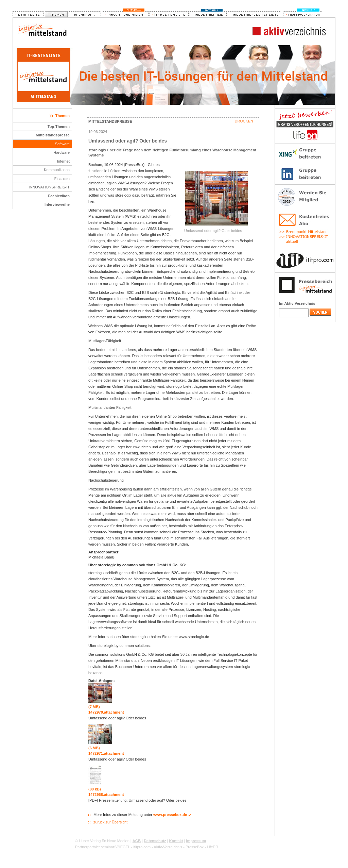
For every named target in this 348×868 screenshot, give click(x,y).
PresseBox (195, 847)
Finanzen (62, 179)
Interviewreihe (57, 204)
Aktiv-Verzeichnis (168, 847)
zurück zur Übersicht (110, 822)
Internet (63, 161)
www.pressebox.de (170, 815)
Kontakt (176, 841)
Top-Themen (59, 127)
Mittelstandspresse (53, 135)
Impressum (196, 841)
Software (62, 144)
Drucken (244, 121)
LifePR (213, 847)
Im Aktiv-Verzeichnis (297, 303)
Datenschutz (155, 841)
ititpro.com (142, 847)
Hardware (62, 152)
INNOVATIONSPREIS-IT (49, 187)
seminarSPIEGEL (116, 847)
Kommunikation (57, 170)
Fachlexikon (59, 196)
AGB (137, 841)
